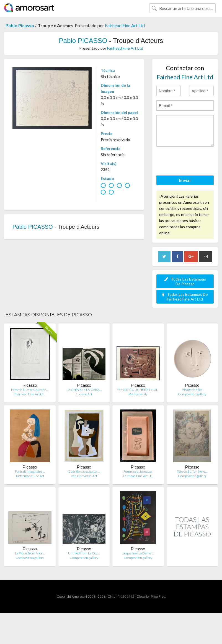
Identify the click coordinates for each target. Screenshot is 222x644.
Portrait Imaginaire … (30, 471)
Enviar (185, 180)
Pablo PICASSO (83, 41)
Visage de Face (192, 390)
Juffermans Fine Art (30, 476)
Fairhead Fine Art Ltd (125, 25)
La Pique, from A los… (30, 553)
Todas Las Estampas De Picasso (185, 281)
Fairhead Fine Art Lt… (30, 394)
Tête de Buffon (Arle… (192, 471)
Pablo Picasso (20, 25)
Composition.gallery (192, 394)
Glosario (143, 596)
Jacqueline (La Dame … (138, 553)
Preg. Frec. (158, 596)
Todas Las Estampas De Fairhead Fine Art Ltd (185, 297)
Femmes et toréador (138, 471)
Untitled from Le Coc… (84, 553)
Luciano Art (84, 394)
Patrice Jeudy (138, 394)
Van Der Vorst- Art (84, 476)
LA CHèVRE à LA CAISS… (84, 390)
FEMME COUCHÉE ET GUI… (138, 390)
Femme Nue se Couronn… (30, 390)
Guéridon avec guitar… (84, 471)
